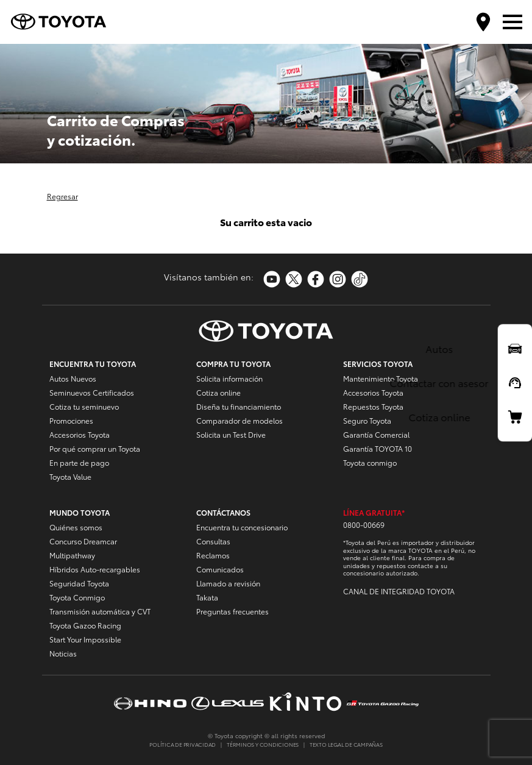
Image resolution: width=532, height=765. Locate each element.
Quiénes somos (76, 527)
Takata (207, 597)
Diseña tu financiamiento (239, 406)
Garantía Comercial (376, 434)
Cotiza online (218, 392)
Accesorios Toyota (80, 434)
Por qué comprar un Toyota (95, 448)
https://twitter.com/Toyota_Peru (294, 279)
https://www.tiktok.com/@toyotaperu (360, 279)
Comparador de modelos (239, 420)
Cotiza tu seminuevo (84, 406)
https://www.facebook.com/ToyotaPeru (316, 279)
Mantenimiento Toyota (381, 378)
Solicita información (229, 378)
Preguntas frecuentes (232, 611)
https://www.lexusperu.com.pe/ (228, 703)
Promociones (71, 420)
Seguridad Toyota (79, 583)
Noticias (63, 653)
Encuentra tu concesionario (242, 527)
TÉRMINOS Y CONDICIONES (263, 744)
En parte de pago (79, 462)
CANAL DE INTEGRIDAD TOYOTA (399, 591)
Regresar (62, 196)
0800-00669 (364, 525)
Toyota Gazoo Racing (85, 625)
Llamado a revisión (228, 583)
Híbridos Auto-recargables (95, 569)
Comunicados (220, 569)
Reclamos (213, 555)
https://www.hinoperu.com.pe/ (150, 703)
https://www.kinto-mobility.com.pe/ (305, 703)
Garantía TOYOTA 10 (378, 448)
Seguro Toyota (367, 420)
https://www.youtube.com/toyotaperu (272, 279)
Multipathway (72, 555)
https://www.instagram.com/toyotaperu (338, 279)
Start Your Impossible (85, 639)
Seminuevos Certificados (92, 392)
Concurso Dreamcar (83, 541)
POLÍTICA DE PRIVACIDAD (183, 744)
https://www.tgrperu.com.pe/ (382, 703)
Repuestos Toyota (373, 406)
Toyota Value (70, 476)
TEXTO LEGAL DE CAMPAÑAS (346, 744)
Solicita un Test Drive (231, 434)
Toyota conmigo (370, 462)
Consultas (213, 541)
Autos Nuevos (73, 378)
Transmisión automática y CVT (100, 611)
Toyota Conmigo (77, 597)
